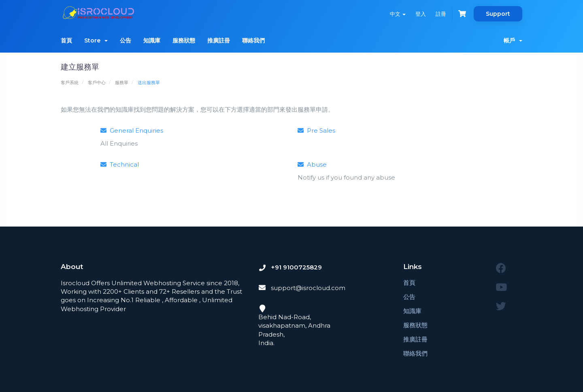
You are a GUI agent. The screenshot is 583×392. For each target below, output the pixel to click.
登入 (421, 14)
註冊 (441, 14)
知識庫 (152, 40)
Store (96, 40)
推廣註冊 (219, 40)
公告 (126, 40)
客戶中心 (97, 83)
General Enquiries (132, 130)
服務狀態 (184, 40)
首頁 (66, 40)
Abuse (312, 164)
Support (498, 14)
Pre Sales (316, 130)
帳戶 (513, 40)
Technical (120, 164)
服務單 (122, 83)
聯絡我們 (253, 40)
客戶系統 (70, 83)
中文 (398, 14)
